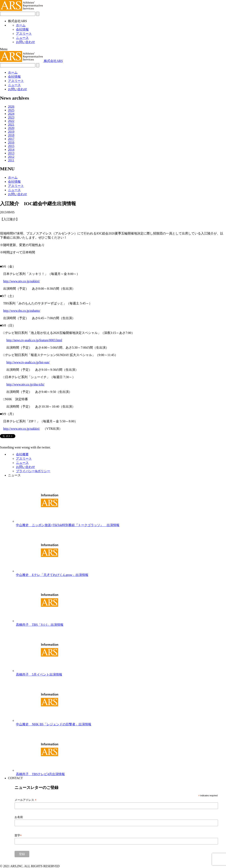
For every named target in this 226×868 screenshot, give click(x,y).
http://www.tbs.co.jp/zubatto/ (22, 311)
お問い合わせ (26, 42)
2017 (11, 139)
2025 (11, 110)
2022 (11, 121)
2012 (11, 157)
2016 (11, 142)
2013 (11, 153)
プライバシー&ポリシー (33, 471)
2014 (11, 150)
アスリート (24, 34)
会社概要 (22, 454)
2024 (11, 114)
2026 (11, 106)
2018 (11, 135)
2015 (11, 146)
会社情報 (22, 29)
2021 (11, 124)
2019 (11, 132)
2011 (11, 160)
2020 (11, 128)
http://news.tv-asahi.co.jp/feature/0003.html (34, 340)
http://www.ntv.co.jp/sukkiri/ (22, 281)
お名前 (19, 817)
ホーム (21, 25)
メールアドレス (26, 800)
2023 (11, 117)
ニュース (22, 38)
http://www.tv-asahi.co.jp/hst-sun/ (28, 362)
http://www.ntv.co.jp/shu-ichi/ (25, 384)
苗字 (18, 835)
